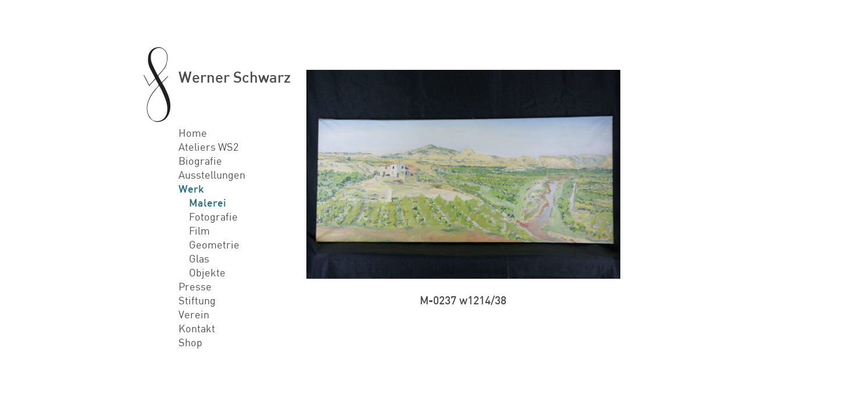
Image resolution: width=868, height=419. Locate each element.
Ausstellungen (212, 175)
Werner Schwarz (235, 77)
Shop (190, 342)
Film (199, 230)
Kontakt (197, 328)
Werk (191, 189)
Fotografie (213, 216)
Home (193, 133)
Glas (199, 258)
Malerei (208, 203)
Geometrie (214, 244)
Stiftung (197, 300)
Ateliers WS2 (208, 147)
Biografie (200, 161)
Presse (195, 286)
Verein (194, 314)
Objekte (207, 272)
